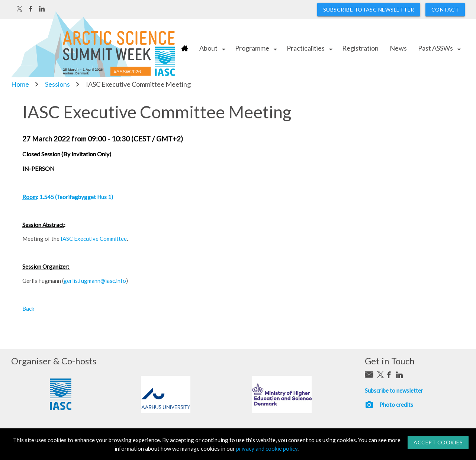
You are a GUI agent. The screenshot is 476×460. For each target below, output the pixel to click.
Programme (252, 48)
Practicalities (306, 48)
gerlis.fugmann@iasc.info (95, 281)
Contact (445, 9)
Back (28, 309)
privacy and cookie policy (267, 448)
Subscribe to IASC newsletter (369, 9)
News (398, 48)
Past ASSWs (435, 48)
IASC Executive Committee (94, 239)
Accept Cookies (438, 442)
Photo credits (396, 405)
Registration (360, 48)
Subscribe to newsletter (394, 390)
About (208, 48)
